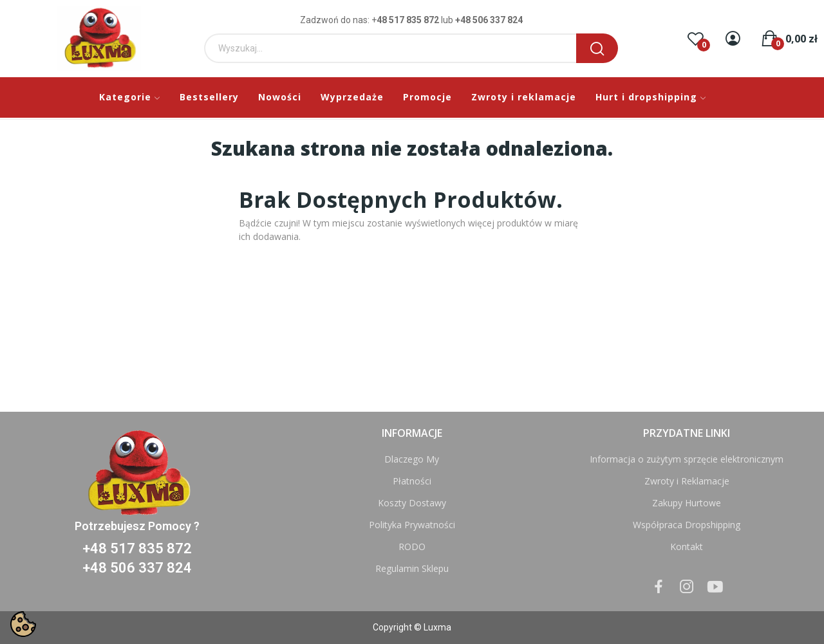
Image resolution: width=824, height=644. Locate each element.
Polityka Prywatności (412, 525)
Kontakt (687, 547)
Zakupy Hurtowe (687, 503)
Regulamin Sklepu (412, 568)
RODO (412, 547)
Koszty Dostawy (412, 503)
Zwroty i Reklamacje (687, 481)
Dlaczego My (412, 459)
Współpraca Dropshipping (687, 525)
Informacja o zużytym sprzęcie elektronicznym (687, 459)
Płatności (412, 481)
